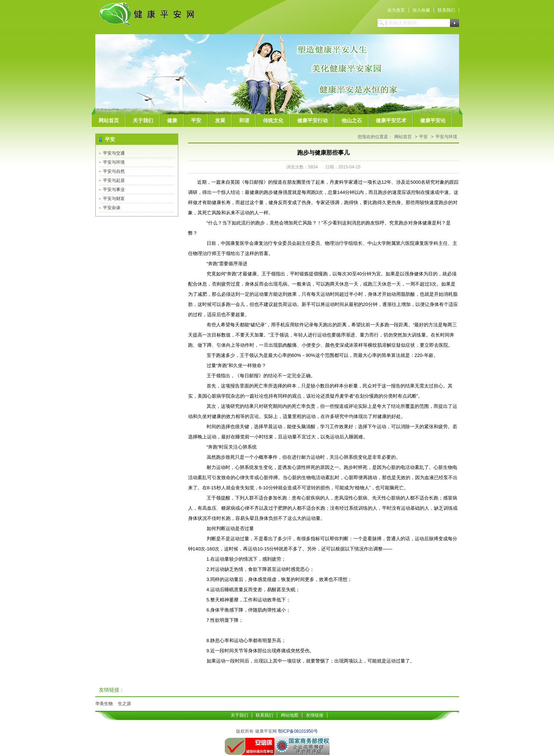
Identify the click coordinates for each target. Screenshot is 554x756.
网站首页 (109, 120)
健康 (172, 120)
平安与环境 (114, 162)
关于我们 (143, 120)
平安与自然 (114, 171)
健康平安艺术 (391, 120)
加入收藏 (421, 10)
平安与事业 (114, 190)
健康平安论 (433, 120)
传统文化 (273, 120)
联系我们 (446, 10)
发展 (220, 120)
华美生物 (104, 704)
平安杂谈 (112, 208)
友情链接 (315, 715)
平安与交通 (114, 153)
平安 (196, 120)
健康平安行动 (312, 120)
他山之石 (352, 120)
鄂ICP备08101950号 (298, 731)
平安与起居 (114, 180)
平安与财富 (114, 199)
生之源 (124, 704)
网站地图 (290, 715)
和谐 (244, 120)
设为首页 (396, 10)
